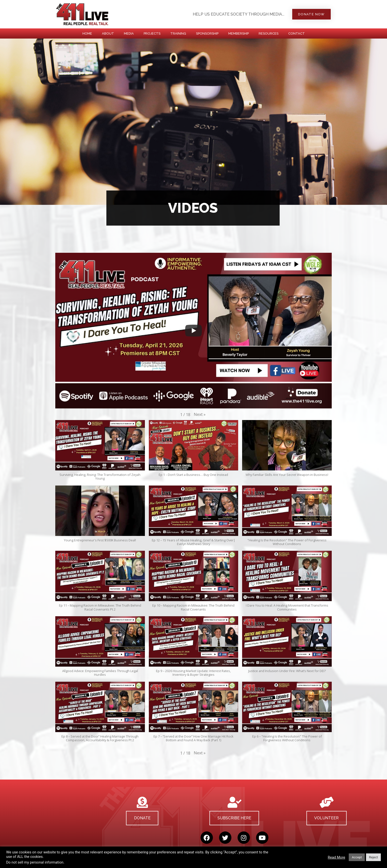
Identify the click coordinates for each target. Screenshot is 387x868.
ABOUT (108, 33)
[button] (200, 414)
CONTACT (297, 33)
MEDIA (129, 33)
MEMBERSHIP (239, 33)
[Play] (193, 331)
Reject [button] (373, 857)
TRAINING (178, 33)
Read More (336, 857)
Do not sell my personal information (35, 862)
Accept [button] (357, 857)
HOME (87, 33)
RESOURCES (269, 33)
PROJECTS (152, 33)
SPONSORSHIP (207, 33)
